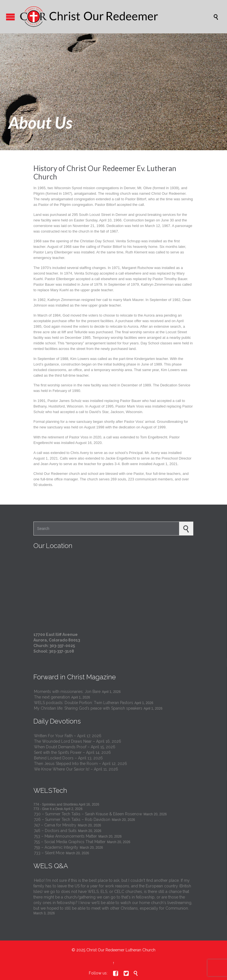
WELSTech (50, 790)
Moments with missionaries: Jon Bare (67, 692)
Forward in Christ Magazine (75, 677)
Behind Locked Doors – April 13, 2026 (68, 758)
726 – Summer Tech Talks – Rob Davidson (72, 819)
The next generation (52, 697)
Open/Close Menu (10, 17)
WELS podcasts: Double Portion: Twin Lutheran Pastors (84, 703)
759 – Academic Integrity (56, 847)
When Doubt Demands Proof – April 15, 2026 (75, 747)
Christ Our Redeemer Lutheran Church (121, 950)
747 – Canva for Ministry (55, 825)
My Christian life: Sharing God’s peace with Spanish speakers (88, 708)
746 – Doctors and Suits (55, 831)
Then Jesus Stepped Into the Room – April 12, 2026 (80, 764)
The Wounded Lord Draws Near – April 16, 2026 (78, 741)
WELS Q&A (51, 866)
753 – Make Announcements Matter (65, 836)
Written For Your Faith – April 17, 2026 (68, 736)
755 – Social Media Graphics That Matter (70, 842)
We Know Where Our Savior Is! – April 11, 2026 (76, 769)
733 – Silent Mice (49, 853)
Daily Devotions (57, 721)
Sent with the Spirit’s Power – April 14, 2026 (72, 752)
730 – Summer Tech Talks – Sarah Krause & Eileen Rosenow (88, 814)
